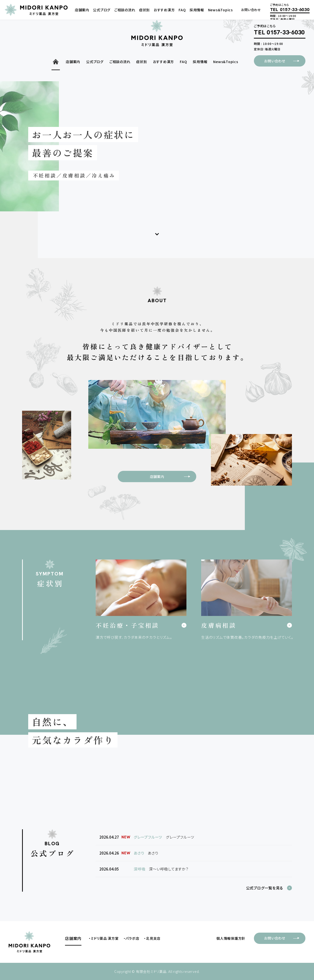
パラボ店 (132, 938)
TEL (279, 33)
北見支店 (153, 938)
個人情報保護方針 (231, 938)
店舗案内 (173, 476)
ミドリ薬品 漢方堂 (105, 938)
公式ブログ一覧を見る (265, 888)
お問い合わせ (285, 61)
